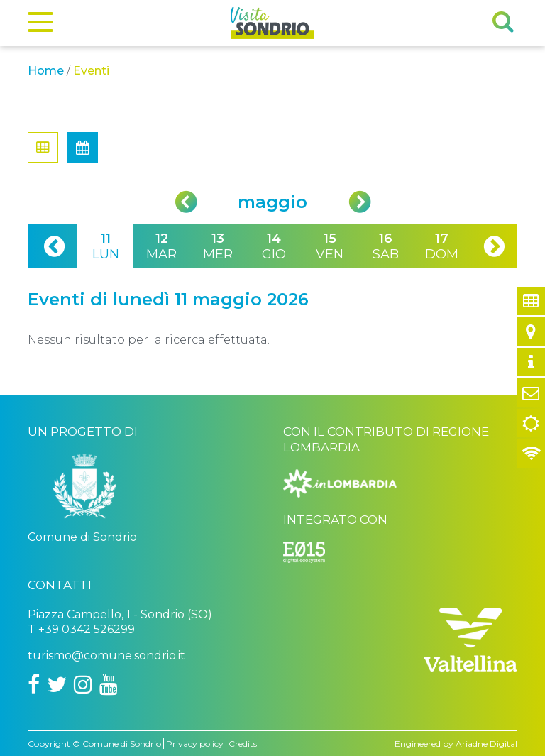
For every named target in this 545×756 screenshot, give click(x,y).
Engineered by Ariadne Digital (456, 744)
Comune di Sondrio (122, 744)
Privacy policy (195, 744)
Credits (243, 744)
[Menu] (40, 25)
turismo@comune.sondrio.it (106, 656)
